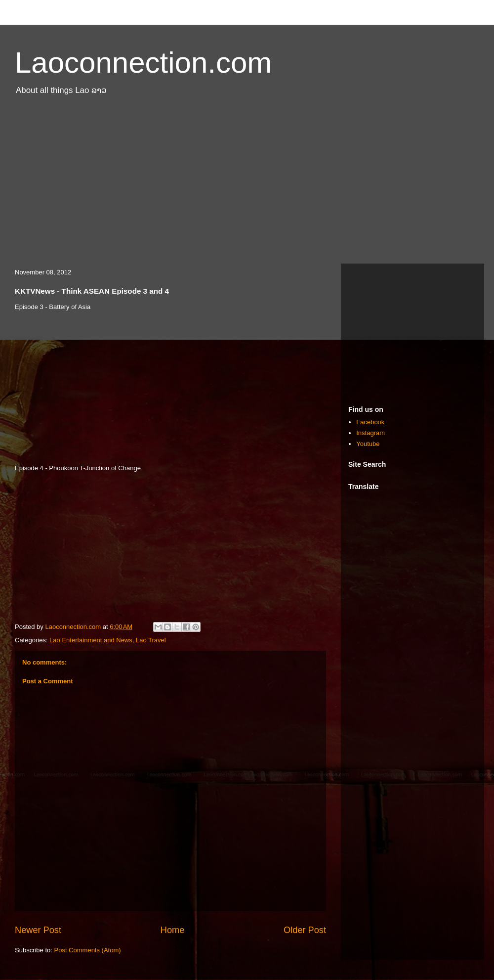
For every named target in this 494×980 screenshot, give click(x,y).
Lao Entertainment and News (91, 640)
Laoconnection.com (143, 63)
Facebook (370, 422)
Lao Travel (151, 640)
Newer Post (38, 930)
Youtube (368, 444)
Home (173, 930)
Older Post (305, 930)
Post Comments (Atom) (88, 950)
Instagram (370, 433)
